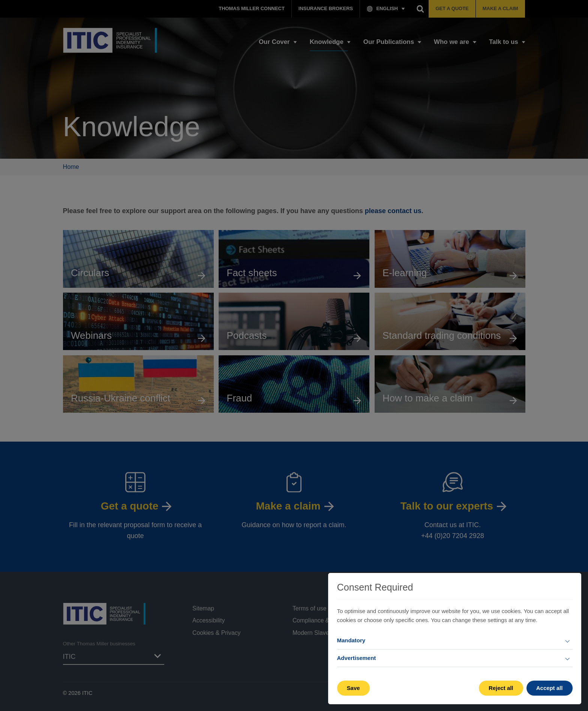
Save (353, 688)
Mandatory (351, 640)
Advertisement (357, 658)
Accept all (550, 688)
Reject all (501, 688)
